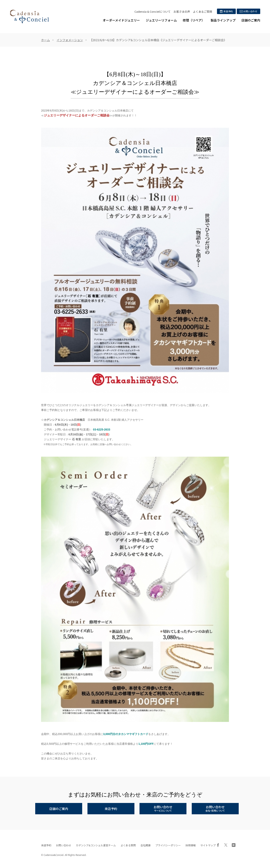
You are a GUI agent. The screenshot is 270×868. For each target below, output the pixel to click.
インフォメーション (70, 40)
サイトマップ (208, 845)
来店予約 (46, 845)
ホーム (45, 40)
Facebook (218, 845)
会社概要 (146, 845)
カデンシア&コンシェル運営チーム (96, 845)
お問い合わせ (64, 845)
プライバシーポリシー (168, 845)
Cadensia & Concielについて (153, 12)
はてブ (234, 845)
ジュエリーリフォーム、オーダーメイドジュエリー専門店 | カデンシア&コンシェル (29, 17)
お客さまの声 (182, 12)
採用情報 (191, 845)
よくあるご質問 (202, 12)
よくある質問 (128, 845)
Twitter (226, 845)
